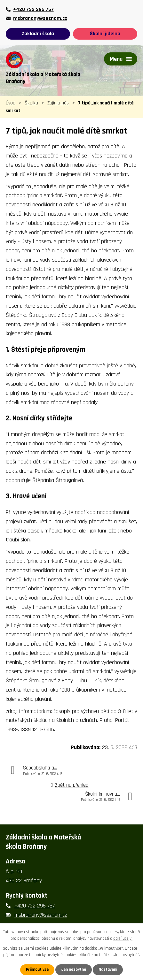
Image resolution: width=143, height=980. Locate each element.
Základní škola (38, 34)
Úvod (11, 103)
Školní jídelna (105, 34)
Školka (31, 103)
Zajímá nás (58, 103)
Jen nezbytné (74, 969)
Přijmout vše (37, 969)
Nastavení (108, 969)
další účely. (123, 938)
